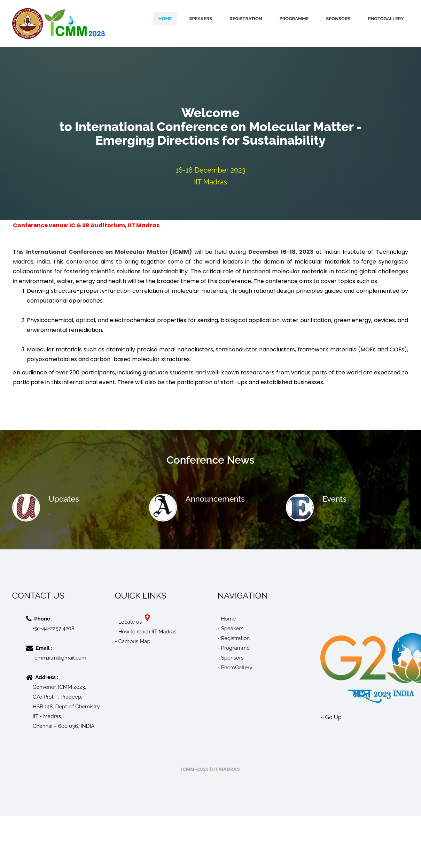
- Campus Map (133, 641)
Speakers (201, 19)
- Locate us (132, 622)
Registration (246, 19)
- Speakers (231, 629)
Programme (294, 19)
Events (334, 499)
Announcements (215, 499)
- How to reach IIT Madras (146, 632)
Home (165, 19)
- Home (227, 619)
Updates (64, 499)
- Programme (234, 648)
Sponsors (338, 19)
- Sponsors (231, 658)
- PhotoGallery (235, 668)
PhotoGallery (386, 19)
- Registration (234, 638)
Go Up (331, 717)
